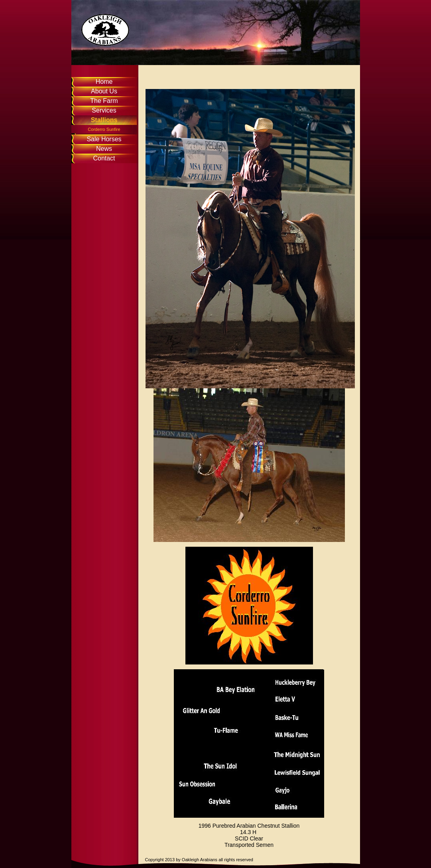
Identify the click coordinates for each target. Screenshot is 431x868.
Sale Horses (104, 139)
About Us (104, 91)
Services (104, 110)
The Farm (104, 101)
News (104, 149)
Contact (104, 158)
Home (104, 82)
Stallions (104, 120)
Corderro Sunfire (104, 129)
